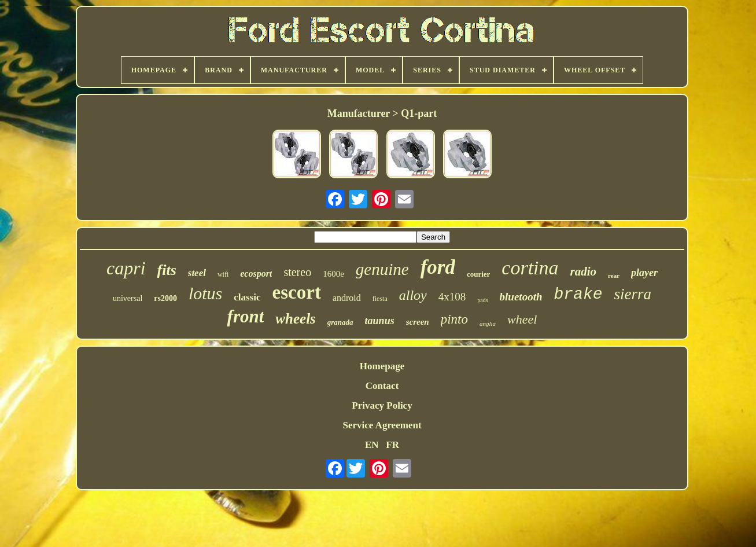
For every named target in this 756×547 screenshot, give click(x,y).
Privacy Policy (382, 405)
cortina (530, 268)
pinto (454, 319)
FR (392, 445)
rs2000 (165, 298)
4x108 (452, 297)
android (347, 298)
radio (584, 271)
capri (126, 268)
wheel (522, 319)
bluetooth (521, 297)
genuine (382, 269)
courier (478, 274)
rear (614, 276)
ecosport (256, 273)
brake (578, 294)
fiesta (380, 299)
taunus (380, 321)
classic (247, 297)
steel (197, 273)
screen (418, 322)
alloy (413, 295)
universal (128, 298)
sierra (633, 294)
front (246, 316)
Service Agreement (382, 425)
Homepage (382, 366)
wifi (223, 274)
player (644, 273)
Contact (382, 386)
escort (297, 292)
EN (372, 445)
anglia (488, 324)
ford (438, 267)
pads (482, 300)
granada (340, 322)
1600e (333, 274)
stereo (297, 272)
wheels (295, 319)
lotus (205, 293)
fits (167, 270)
